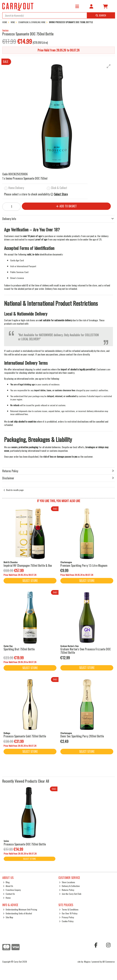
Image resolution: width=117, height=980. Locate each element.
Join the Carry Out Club (70, 894)
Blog (6, 882)
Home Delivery (16, 188)
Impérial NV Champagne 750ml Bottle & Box (28, 565)
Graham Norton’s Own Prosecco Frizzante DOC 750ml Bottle (85, 651)
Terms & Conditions (69, 909)
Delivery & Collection (69, 886)
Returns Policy (67, 890)
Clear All (43, 781)
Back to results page (15, 490)
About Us (8, 886)
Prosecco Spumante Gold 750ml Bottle (25, 736)
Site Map (8, 917)
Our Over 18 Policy (68, 913)
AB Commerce (109, 962)
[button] (109, 66)
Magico (87, 962)
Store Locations (67, 882)
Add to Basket (66, 206)
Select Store (61, 194)
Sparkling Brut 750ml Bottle (19, 649)
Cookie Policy (66, 921)
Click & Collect (59, 188)
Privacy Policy (67, 917)
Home (7, 898)
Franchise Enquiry (12, 890)
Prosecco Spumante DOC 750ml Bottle (25, 844)
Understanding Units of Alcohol (17, 913)
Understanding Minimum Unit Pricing (20, 909)
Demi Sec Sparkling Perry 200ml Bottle (82, 736)
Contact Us (9, 894)
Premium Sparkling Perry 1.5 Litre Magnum (84, 565)
